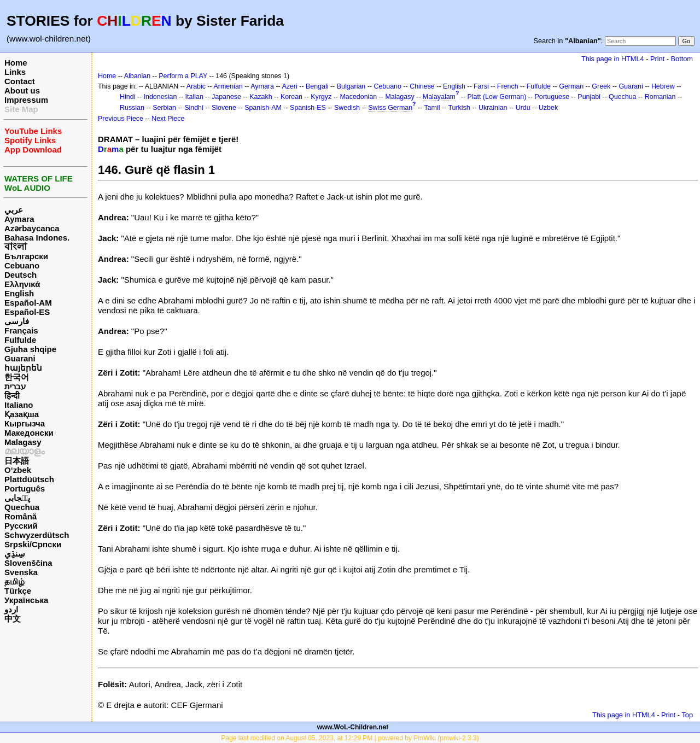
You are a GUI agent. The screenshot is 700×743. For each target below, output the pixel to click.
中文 (13, 619)
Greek (601, 86)
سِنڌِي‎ (15, 554)
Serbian (164, 108)
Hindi (127, 97)
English (19, 293)
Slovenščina (28, 563)
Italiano (19, 405)
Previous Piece (121, 119)
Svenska (21, 572)
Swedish (347, 108)
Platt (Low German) (497, 97)
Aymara (19, 219)
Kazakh (261, 97)
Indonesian (161, 97)
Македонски (29, 433)
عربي (14, 210)
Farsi (481, 86)
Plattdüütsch (29, 479)
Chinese (422, 86)
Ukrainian (493, 108)
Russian (132, 108)
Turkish (459, 108)
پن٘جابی (17, 498)
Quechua (22, 507)
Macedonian (358, 97)
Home (16, 63)
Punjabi (589, 97)
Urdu (523, 108)
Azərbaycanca (32, 228)
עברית (15, 386)
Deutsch (21, 275)
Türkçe (18, 591)
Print (657, 59)
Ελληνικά (22, 284)
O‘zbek (18, 470)
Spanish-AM (263, 108)
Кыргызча (25, 423)
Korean (291, 97)
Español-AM (28, 303)
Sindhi (194, 108)
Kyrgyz (321, 97)
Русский (21, 526)
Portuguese (552, 97)
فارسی (17, 321)
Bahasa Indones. (37, 238)
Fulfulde (20, 340)
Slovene (224, 108)
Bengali (317, 86)
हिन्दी (12, 396)
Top (687, 715)
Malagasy (23, 442)
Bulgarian (351, 86)
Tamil (432, 108)
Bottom (682, 59)
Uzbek (548, 108)
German (571, 86)
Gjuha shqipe (30, 349)
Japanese (226, 97)
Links (15, 72)
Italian (194, 97)
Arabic (196, 86)
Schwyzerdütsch (37, 535)
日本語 (17, 461)
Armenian (228, 86)
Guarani (20, 358)
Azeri (289, 86)
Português (25, 488)
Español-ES (27, 312)
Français (21, 330)
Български (26, 256)
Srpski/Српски (33, 544)
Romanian (660, 97)
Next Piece (168, 119)
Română (21, 516)
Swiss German (390, 108)
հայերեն (23, 368)
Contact (20, 81)
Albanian (137, 76)
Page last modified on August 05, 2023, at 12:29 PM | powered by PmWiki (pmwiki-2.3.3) (350, 738)
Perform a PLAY (183, 76)
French (508, 86)
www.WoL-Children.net (353, 727)
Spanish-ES (308, 108)
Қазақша (22, 414)
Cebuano (22, 265)
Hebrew (663, 86)
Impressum (26, 100)
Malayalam (439, 97)
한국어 (17, 377)
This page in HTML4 (613, 59)
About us (22, 90)
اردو (11, 609)
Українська (26, 600)
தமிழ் (14, 581)
